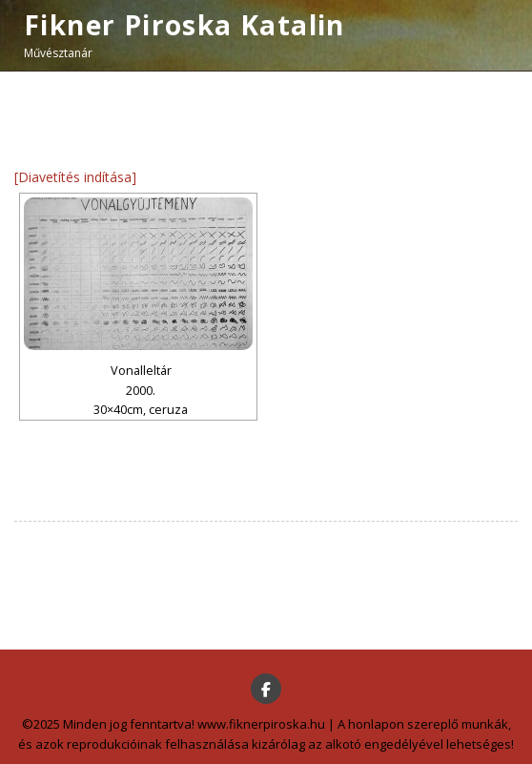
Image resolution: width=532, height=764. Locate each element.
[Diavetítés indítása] (75, 177)
